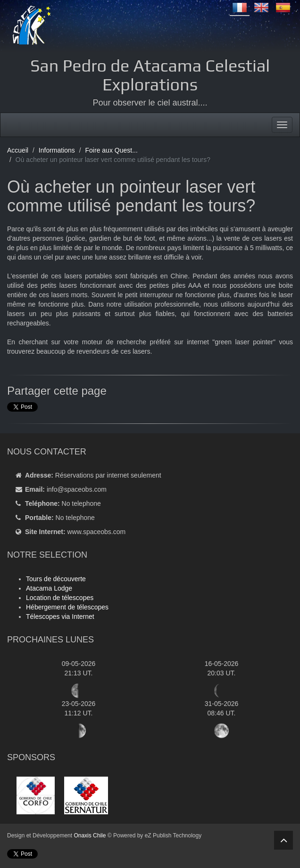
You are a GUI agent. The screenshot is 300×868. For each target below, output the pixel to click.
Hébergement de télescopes (67, 607)
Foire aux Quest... (112, 150)
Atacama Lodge (49, 588)
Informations (57, 150)
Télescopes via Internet (60, 617)
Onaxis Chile (90, 836)
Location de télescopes (60, 598)
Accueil (18, 150)
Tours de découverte (56, 579)
